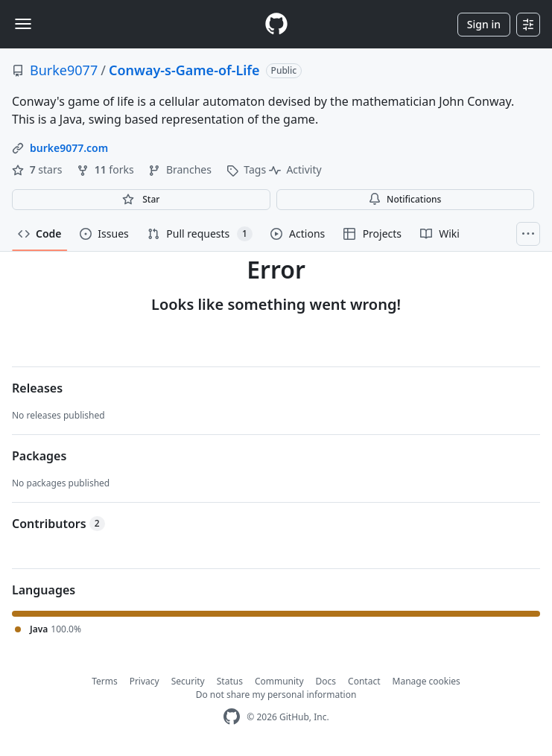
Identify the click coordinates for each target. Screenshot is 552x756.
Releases (37, 388)
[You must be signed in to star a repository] (141, 200)
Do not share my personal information (276, 695)
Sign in (484, 24)
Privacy (145, 681)
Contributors (58, 524)
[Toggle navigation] (23, 24)
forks (107, 169)
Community (279, 681)
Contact (364, 681)
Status (230, 681)
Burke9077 (64, 70)
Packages (39, 456)
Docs (326, 681)
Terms (105, 681)
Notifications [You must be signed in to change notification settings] (405, 199)
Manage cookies (426, 681)
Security (188, 681)
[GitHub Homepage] (232, 717)
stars (38, 169)
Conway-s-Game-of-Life (184, 70)
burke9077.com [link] (69, 148)
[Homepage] (276, 24)
